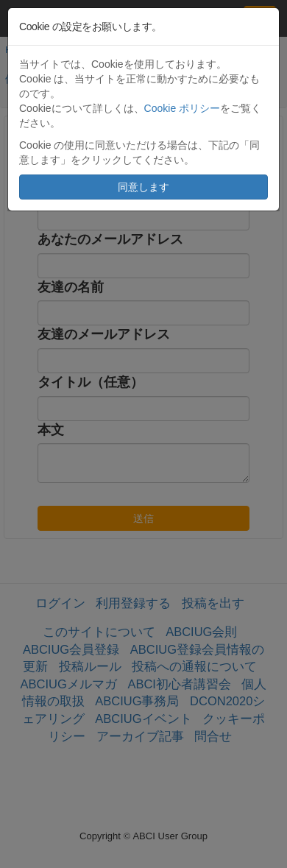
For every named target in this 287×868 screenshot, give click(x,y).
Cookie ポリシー (182, 108)
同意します (143, 187)
